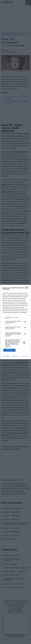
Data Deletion (6, 356)
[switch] (25, 322)
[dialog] (15, 322)
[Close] (28, 288)
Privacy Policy (25, 356)
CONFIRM (9, 350)
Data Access (15, 356)
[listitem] (15, 318)
